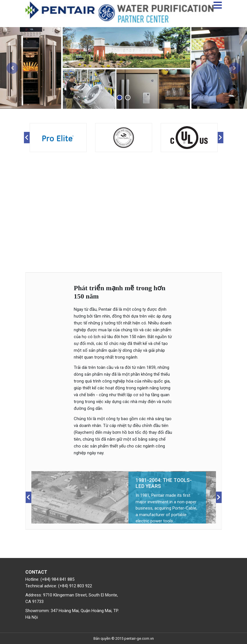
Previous (27, 138)
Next (221, 138)
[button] (12, 68)
